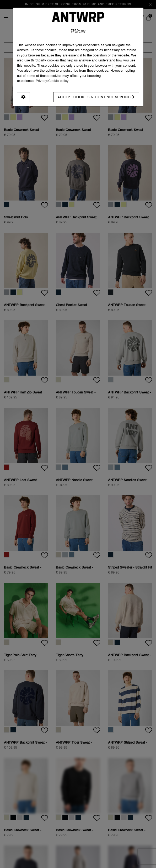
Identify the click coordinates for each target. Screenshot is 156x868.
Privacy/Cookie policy (52, 81)
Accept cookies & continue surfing (96, 97)
